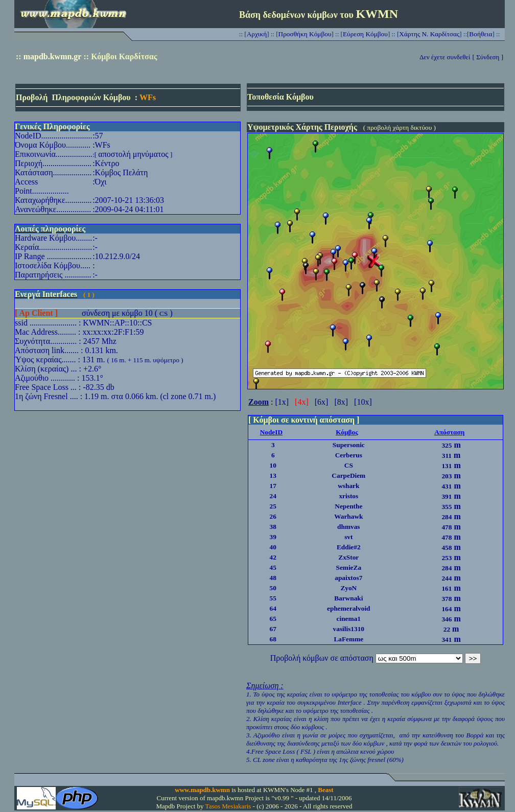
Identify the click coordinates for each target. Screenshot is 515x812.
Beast (325, 790)
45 (273, 567)
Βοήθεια (481, 34)
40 (273, 547)
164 (447, 609)
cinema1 (349, 619)
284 (447, 517)
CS (163, 314)
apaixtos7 (348, 578)
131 (447, 466)
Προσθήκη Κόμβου (305, 34)
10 (273, 465)
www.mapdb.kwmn (202, 790)
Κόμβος (347, 432)
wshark (348, 486)
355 (447, 507)
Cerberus (349, 455)
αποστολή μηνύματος (133, 154)
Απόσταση (449, 432)
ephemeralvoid (348, 608)
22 (447, 629)
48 (273, 578)
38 (273, 527)
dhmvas (348, 527)
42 (273, 557)
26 (273, 516)
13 (273, 475)
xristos (348, 496)
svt (348, 537)
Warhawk (348, 516)
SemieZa (348, 567)
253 (447, 558)
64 (273, 608)
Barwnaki (348, 598)
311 (447, 456)
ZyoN (348, 588)
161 (447, 588)
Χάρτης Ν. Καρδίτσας (429, 34)
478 (447, 527)
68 (273, 639)
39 (273, 537)
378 (447, 599)
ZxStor (348, 557)
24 (273, 496)
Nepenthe (348, 506)
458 (447, 548)
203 (447, 476)
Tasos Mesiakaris (228, 806)
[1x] (282, 402)
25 (273, 506)
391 (447, 496)
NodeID (271, 432)
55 (273, 598)
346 (447, 619)
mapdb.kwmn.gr (53, 56)
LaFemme (348, 639)
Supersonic (349, 445)
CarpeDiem (348, 475)
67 (273, 629)
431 (447, 486)
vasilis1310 (349, 629)
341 (447, 640)
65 (273, 619)
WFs (148, 97)
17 (273, 486)
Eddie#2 (349, 547)
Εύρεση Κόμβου (365, 34)
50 (273, 588)
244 (447, 578)
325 (447, 445)
